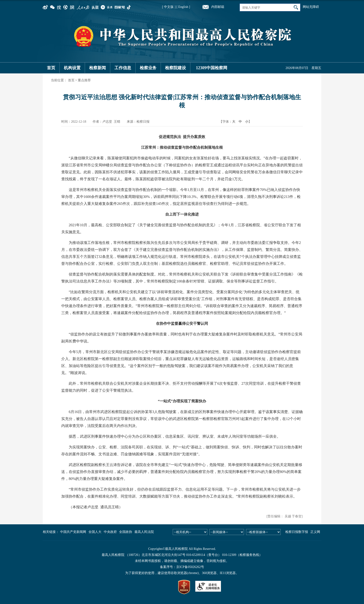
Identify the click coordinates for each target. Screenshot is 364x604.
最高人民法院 (144, 532)
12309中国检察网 (212, 68)
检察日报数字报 (297, 532)
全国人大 (95, 532)
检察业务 (148, 68)
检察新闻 (97, 68)
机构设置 (72, 68)
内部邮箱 (218, 7)
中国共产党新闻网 (73, 532)
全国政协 (126, 532)
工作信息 (123, 68)
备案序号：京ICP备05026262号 (182, 567)
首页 (51, 68)
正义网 (315, 532)
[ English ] (183, 7)
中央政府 (110, 532)
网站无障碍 (311, 7)
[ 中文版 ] (169, 7)
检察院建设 (175, 68)
